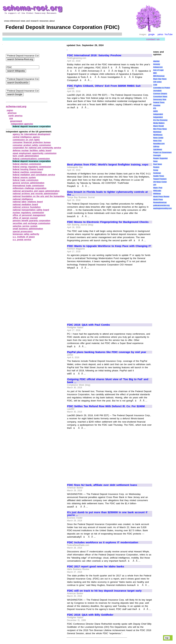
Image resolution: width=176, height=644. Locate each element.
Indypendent (158, 117)
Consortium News (160, 97)
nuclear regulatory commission (28, 213)
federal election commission (27, 164)
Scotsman (157, 173)
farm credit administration (26, 156)
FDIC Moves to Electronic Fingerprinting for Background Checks (108, 222)
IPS (155, 108)
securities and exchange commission (31, 223)
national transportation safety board (31, 210)
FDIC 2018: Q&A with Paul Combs (89, 325)
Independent (158, 114)
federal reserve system (24, 178)
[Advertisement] (96, 134)
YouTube (168, 34)
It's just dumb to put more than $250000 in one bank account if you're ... (107, 514)
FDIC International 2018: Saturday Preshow (94, 55)
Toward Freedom (160, 179)
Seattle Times (159, 176)
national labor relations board (28, 202)
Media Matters (159, 123)
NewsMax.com (159, 144)
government (16, 121)
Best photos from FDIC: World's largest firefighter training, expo (108, 165)
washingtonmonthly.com (162, 208)
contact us (153, 39)
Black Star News (160, 79)
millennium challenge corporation (29, 188)
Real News (158, 164)
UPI (155, 185)
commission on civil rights (26, 140)
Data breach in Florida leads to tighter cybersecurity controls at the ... (107, 193)
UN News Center (160, 182)
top (167, 638)
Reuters (156, 167)
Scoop (156, 170)
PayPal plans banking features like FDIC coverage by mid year (107, 352)
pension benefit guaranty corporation (31, 221)
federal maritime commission (27, 172)
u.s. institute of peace (24, 237)
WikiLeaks (157, 191)
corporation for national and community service (37, 148)
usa (11, 118)
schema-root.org (16, 106)
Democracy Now (160, 100)
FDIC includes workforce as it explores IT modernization (103, 542)
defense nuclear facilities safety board (32, 151)
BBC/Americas (159, 76)
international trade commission (28, 186)
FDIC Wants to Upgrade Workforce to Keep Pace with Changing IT (109, 246)
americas (12, 113)
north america (15, 116)
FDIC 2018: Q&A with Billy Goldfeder (90, 615)
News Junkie (158, 138)
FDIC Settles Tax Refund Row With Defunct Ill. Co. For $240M (106, 406)
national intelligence (23, 199)
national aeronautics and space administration (36, 191)
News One (157, 141)
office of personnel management (29, 215)
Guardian (157, 105)
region (10, 110)
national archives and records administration (35, 194)
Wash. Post (158, 188)
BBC (155, 73)
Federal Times (159, 103)
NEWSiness (158, 135)
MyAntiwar (157, 132)
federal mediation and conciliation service (34, 175)
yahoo (160, 34)
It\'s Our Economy (160, 120)
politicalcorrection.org (161, 205)
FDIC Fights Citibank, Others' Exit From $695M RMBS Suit (104, 86)
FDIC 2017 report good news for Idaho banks (96, 566)
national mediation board (25, 205)
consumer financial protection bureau (32, 142)
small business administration (28, 229)
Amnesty (157, 64)
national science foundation (27, 207)
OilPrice (156, 147)
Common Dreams (160, 94)
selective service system (25, 226)
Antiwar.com (158, 67)
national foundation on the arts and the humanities (39, 196)
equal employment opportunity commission (35, 153)
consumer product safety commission (32, 145)
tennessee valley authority (26, 234)
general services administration (28, 183)
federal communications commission (31, 159)
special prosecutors (23, 232)
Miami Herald (158, 126)
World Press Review (161, 197)
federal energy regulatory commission (32, 167)
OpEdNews (158, 150)
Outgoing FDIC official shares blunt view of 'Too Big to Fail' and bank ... (108, 381)
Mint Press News (160, 129)
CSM (155, 85)
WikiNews (157, 194)
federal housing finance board (28, 169)
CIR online (157, 82)
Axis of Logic (158, 70)
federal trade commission (25, 180)
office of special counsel (25, 218)
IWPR (155, 111)
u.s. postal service (22, 240)
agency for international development (31, 134)
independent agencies (22, 124)
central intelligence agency (26, 137)
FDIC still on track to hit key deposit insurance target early (104, 591)
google (151, 34)
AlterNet (156, 61)
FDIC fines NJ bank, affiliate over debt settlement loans (102, 485)
